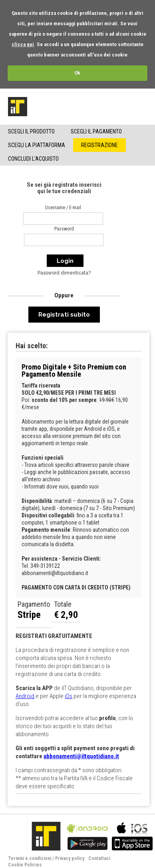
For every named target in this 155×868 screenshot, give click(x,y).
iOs (69, 696)
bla (87, 835)
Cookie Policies (25, 865)
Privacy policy (70, 858)
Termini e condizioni (30, 858)
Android (25, 696)
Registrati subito (64, 315)
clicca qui (23, 44)
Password (64, 229)
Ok (77, 73)
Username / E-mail (63, 208)
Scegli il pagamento (96, 131)
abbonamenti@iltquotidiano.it (81, 756)
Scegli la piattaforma (37, 145)
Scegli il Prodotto (31, 131)
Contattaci (99, 858)
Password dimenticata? (64, 273)
